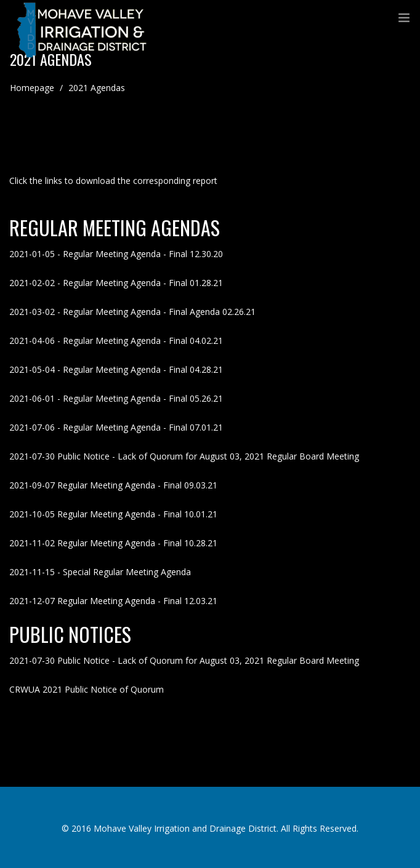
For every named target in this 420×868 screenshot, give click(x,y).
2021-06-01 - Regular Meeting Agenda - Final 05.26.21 (116, 398)
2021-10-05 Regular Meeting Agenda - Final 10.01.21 (113, 514)
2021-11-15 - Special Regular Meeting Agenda (100, 572)
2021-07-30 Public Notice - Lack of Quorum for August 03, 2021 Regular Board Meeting (184, 456)
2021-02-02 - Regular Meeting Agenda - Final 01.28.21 (116, 283)
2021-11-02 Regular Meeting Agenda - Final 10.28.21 (113, 543)
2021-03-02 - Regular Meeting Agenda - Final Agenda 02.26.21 (132, 312)
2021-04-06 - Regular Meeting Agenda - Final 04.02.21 (116, 340)
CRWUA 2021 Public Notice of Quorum (87, 689)
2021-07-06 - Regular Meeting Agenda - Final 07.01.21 (116, 427)
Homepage (32, 88)
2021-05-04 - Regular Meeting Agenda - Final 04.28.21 (116, 369)
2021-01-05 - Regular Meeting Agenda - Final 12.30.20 (116, 254)
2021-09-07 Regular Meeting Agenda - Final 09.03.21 (113, 485)
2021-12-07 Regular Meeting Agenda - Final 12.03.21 (113, 601)
